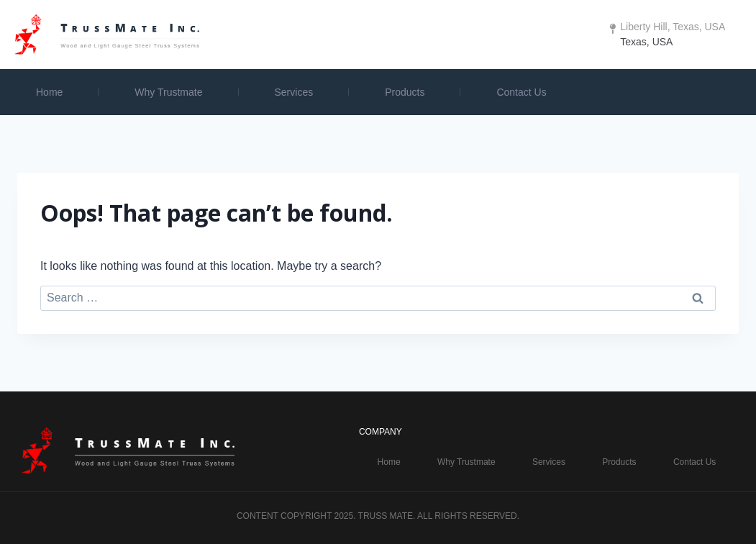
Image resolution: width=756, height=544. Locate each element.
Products (405, 92)
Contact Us (521, 92)
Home (49, 92)
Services (294, 92)
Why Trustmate (168, 92)
